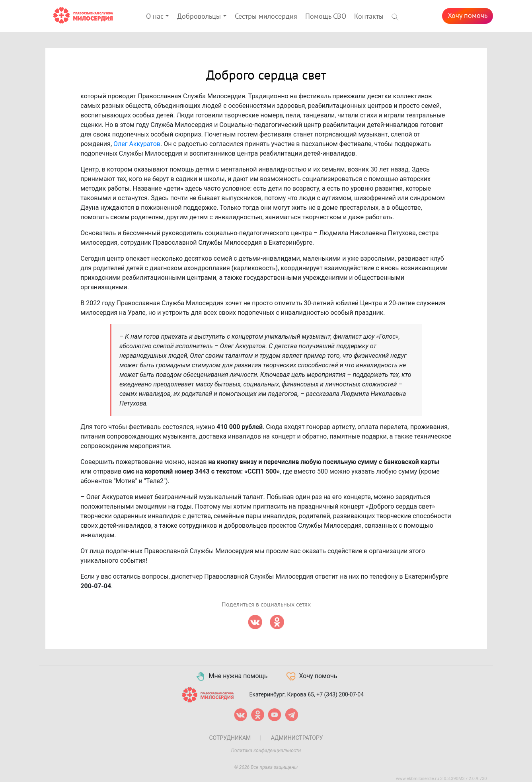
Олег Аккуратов (137, 144)
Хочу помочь (468, 16)
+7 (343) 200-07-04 (340, 694)
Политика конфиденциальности (266, 751)
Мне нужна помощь (231, 677)
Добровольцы (199, 17)
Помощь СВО (326, 17)
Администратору (297, 738)
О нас (155, 17)
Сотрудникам (230, 738)
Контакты (369, 17)
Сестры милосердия (266, 17)
